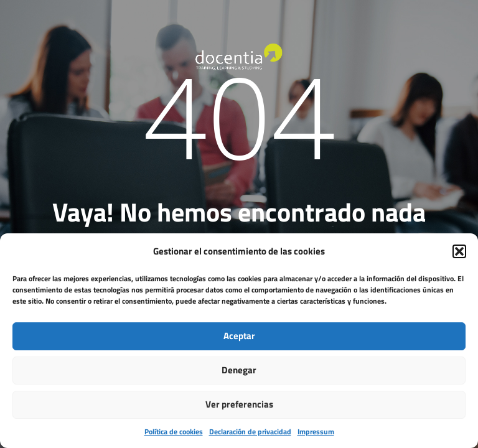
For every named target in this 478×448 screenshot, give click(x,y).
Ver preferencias (239, 404)
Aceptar (239, 336)
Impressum (316, 432)
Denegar (239, 370)
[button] (459, 251)
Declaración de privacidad (250, 432)
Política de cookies (174, 432)
